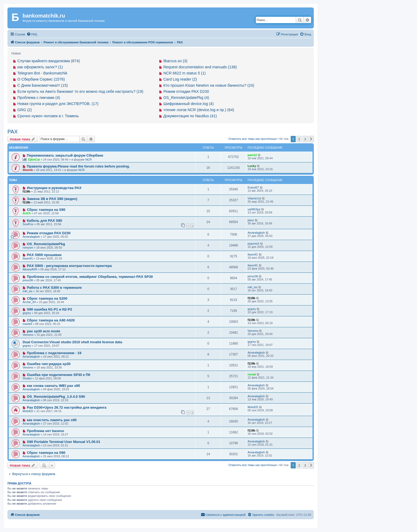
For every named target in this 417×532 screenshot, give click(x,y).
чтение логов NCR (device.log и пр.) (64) (199, 110)
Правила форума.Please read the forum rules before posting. (78, 166)
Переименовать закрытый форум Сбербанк (65, 155)
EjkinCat (34, 160)
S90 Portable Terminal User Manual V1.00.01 (64, 442)
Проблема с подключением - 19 (54, 353)
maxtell (27, 324)
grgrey (27, 313)
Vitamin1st (254, 198)
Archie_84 (29, 302)
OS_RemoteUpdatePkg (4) (186, 98)
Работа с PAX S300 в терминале (54, 288)
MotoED (28, 411)
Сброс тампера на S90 (46, 210)
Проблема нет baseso (45, 431)
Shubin (27, 378)
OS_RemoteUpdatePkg (46, 244)
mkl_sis (28, 291)
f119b (26, 191)
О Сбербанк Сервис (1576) (41, 79)
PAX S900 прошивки (44, 255)
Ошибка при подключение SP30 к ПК (59, 375)
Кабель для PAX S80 (45, 221)
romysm (28, 248)
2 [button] (299, 139)
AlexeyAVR (30, 269)
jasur (251, 220)
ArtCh (27, 213)
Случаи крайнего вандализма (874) (49, 61)
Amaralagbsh (31, 237)
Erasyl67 (253, 187)
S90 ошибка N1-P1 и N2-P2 (49, 309)
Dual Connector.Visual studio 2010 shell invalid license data (72, 342)
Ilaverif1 (28, 258)
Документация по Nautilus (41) (190, 116)
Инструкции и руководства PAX (54, 188)
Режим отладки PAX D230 (186, 91)
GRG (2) (24, 110)
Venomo (28, 335)
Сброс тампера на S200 (47, 298)
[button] (311, 139)
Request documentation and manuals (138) (200, 67)
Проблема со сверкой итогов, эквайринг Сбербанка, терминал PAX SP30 (90, 277)
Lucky (252, 166)
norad (252, 374)
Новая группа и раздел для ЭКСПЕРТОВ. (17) (58, 104)
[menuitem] (32, 34)
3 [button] (305, 139)
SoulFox (28, 224)
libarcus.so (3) (175, 61)
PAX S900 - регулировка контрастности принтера (69, 266)
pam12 (252, 155)
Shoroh (28, 170)
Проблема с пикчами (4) (39, 98)
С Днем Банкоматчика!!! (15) (43, 85)
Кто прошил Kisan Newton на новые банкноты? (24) (209, 85)
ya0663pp (254, 209)
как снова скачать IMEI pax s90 (53, 386)
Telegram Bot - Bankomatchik (42, 73)
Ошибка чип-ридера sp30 (49, 364)
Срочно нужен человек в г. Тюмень (48, 116)
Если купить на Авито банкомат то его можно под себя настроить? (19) (80, 91)
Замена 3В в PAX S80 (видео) (52, 199)
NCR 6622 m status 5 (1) (184, 73)
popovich (253, 244)
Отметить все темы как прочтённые (253, 139)
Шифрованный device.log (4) (188, 104)
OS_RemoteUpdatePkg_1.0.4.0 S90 (56, 397)
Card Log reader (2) (180, 79)
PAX (13, 132)
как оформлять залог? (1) (40, 67)
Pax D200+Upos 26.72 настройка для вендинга (67, 407)
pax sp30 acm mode (43, 331)
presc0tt (28, 280)
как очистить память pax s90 (52, 420)
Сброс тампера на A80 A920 (51, 320)
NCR (89, 160)
